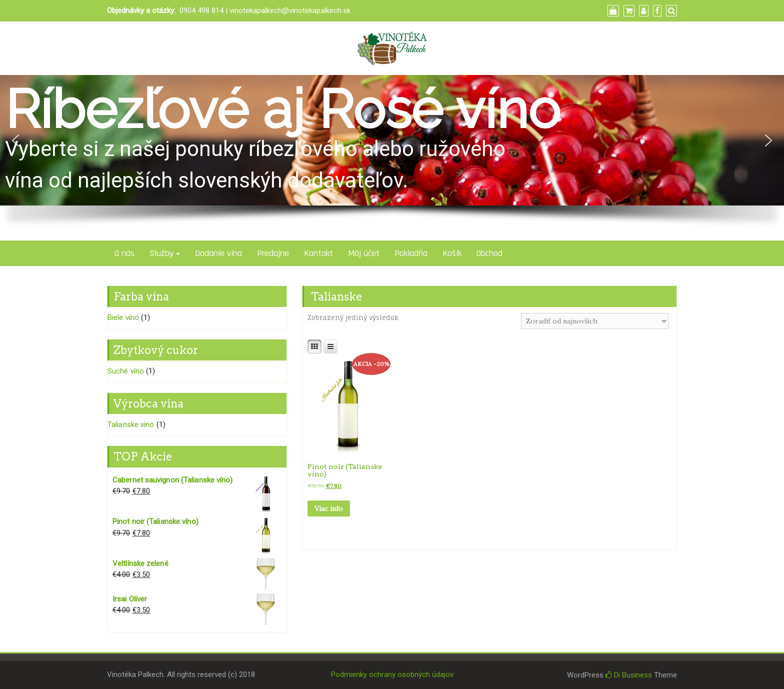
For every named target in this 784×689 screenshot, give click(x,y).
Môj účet (364, 253)
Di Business (629, 675)
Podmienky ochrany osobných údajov (392, 674)
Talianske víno (131, 424)
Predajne (273, 253)
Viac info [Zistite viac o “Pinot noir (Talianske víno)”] (329, 508)
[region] (392, 158)
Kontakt (318, 253)
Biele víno (123, 317)
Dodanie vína (218, 253)
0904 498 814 (201, 10)
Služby (161, 253)
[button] (15, 140)
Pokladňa (411, 253)
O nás (124, 253)
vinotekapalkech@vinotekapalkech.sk (290, 10)
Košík (452, 253)
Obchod (489, 253)
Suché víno (126, 371)
